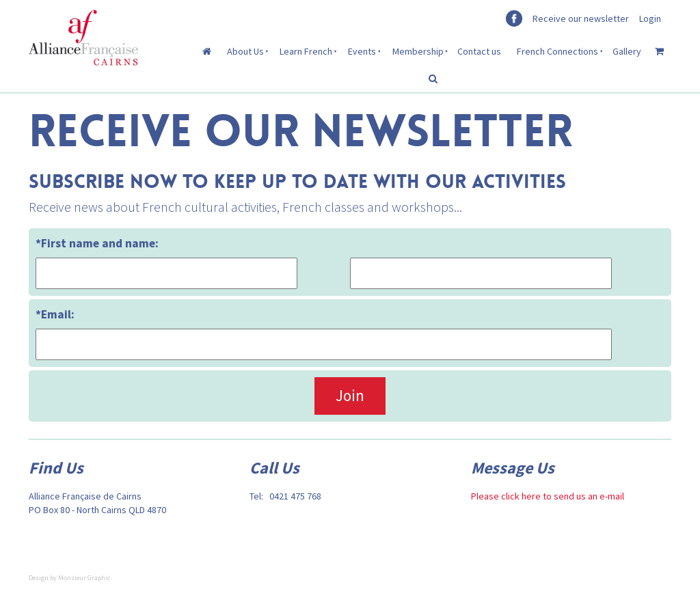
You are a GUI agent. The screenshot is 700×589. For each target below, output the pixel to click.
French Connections (557, 51)
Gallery (627, 51)
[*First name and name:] (166, 273)
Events (362, 51)
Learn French (306, 51)
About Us (245, 51)
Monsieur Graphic (84, 578)
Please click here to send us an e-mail (548, 496)
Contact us (479, 51)
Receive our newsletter (581, 18)
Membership (418, 51)
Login (650, 18)
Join (350, 395)
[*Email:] (324, 344)
